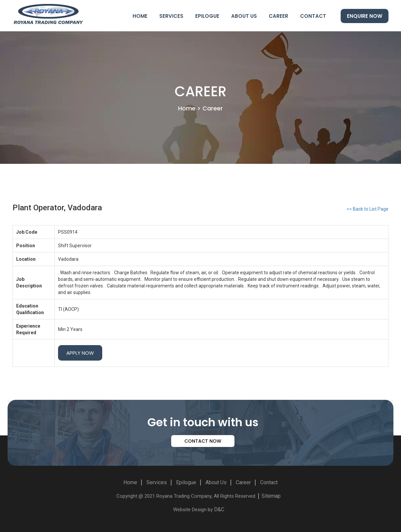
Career (278, 16)
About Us (244, 16)
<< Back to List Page (368, 209)
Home (140, 16)
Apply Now (80, 353)
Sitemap (271, 496)
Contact (313, 16)
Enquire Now (365, 16)
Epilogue (207, 16)
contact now (203, 441)
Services (171, 16)
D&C (219, 509)
